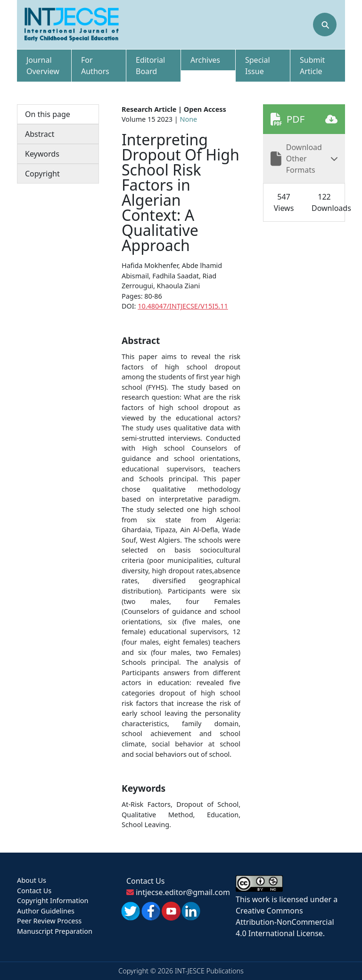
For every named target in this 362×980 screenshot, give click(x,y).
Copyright (42, 174)
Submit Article (312, 66)
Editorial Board (150, 66)
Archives (205, 60)
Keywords (42, 154)
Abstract (40, 134)
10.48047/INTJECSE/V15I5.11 (183, 306)
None (189, 119)
